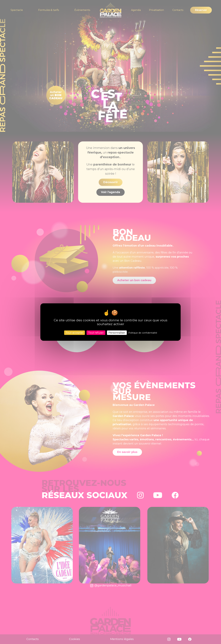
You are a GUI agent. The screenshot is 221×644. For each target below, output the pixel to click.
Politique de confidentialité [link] (143, 333)
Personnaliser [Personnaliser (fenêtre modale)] (117, 333)
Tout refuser (96, 333)
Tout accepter (75, 333)
